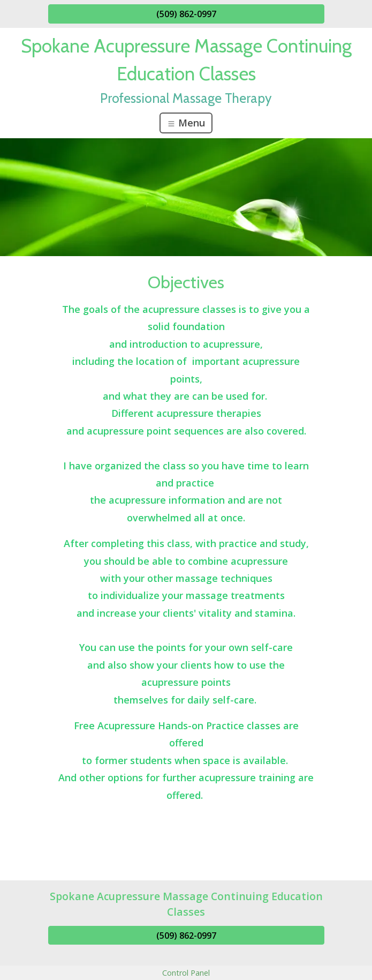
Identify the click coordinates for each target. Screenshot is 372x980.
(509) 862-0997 (186, 14)
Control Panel (186, 973)
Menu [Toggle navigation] (186, 123)
